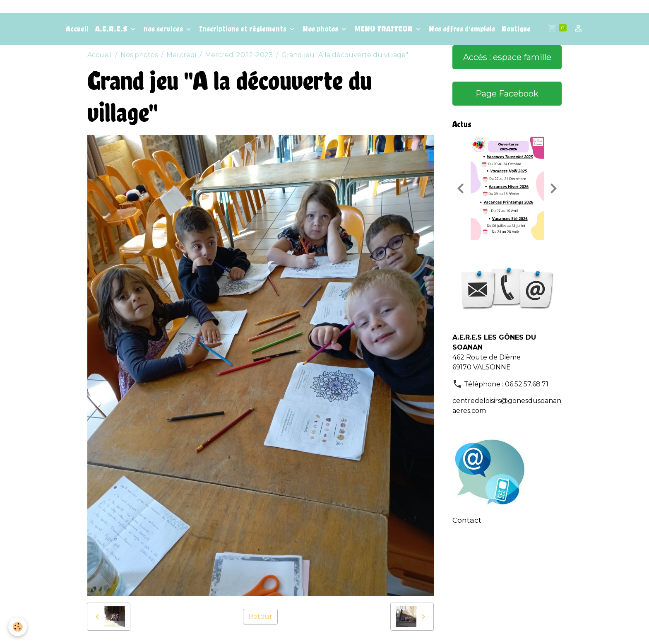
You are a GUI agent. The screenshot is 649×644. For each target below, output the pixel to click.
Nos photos (321, 29)
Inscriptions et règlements (244, 29)
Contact (467, 520)
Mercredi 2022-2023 (239, 55)
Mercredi (181, 55)
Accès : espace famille (507, 57)
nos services (164, 29)
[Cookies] (18, 627)
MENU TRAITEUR (384, 29)
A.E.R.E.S (112, 29)
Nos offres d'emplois (462, 29)
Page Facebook (507, 94)
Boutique (516, 29)
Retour (260, 616)
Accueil (77, 29)
